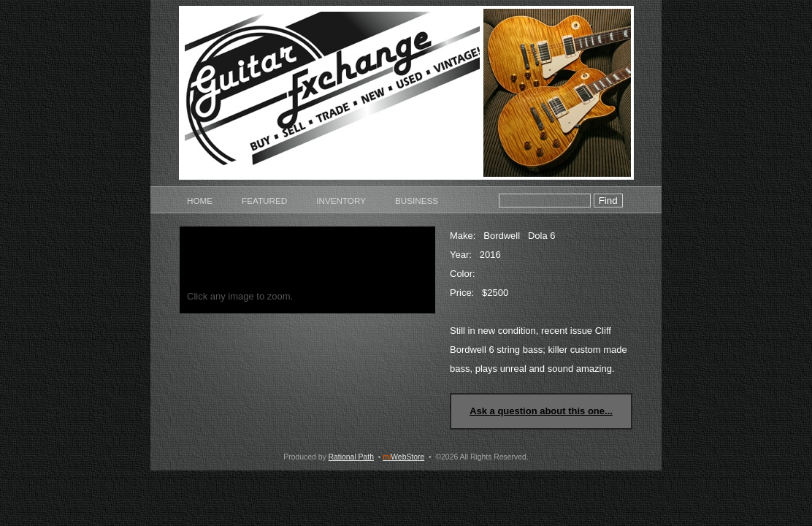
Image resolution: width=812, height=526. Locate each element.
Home (200, 201)
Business (417, 201)
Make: (463, 236)
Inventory (341, 201)
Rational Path (351, 457)
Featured (264, 201)
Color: (463, 274)
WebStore (403, 457)
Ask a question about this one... (541, 411)
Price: (462, 293)
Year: (461, 255)
